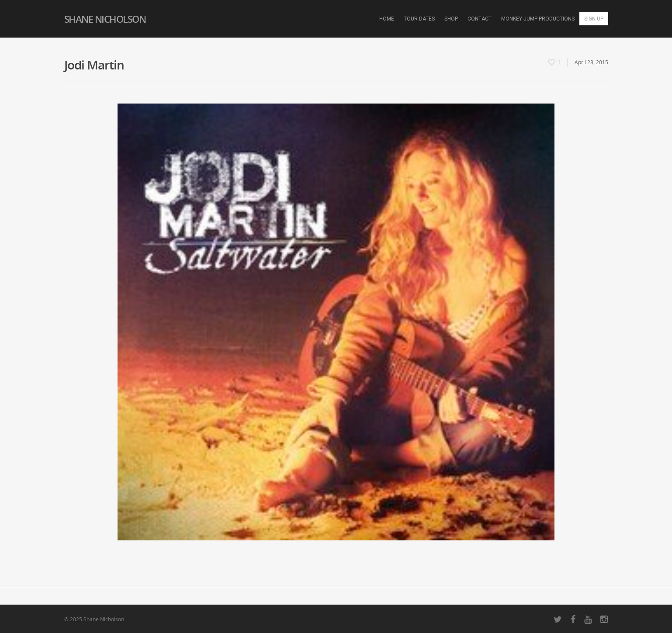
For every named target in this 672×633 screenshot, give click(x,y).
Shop (451, 19)
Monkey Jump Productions (538, 19)
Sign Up (594, 19)
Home (387, 19)
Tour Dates (419, 19)
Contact (480, 19)
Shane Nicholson (105, 19)
